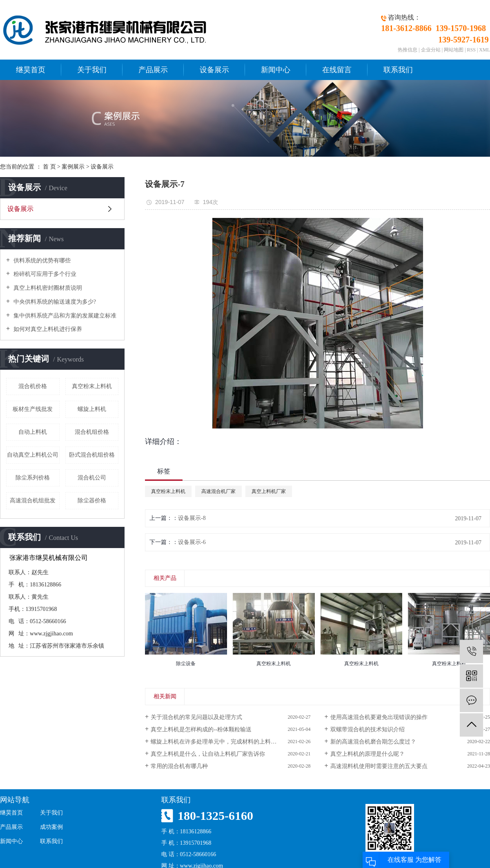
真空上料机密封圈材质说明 (47, 288)
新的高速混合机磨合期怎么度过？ (373, 742)
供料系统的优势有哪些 (41, 261)
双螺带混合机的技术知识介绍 (367, 729)
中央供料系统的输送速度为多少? (54, 302)
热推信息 (408, 50)
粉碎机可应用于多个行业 (44, 274)
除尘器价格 (92, 501)
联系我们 (398, 70)
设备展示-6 (192, 542)
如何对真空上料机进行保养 (47, 329)
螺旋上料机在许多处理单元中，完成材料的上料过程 (216, 742)
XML (484, 50)
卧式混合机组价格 (92, 455)
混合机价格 (33, 386)
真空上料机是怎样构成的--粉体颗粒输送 (201, 729)
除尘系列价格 (33, 478)
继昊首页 (31, 70)
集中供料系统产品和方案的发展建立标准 (64, 316)
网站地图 (454, 50)
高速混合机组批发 (33, 501)
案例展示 (73, 167)
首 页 (49, 167)
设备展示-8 (192, 518)
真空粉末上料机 (92, 386)
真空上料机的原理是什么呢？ (367, 754)
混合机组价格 (92, 432)
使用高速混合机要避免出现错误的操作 (379, 717)
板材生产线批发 (33, 409)
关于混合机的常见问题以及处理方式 (196, 717)
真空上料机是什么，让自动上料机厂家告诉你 (208, 754)
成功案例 (51, 827)
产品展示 (153, 70)
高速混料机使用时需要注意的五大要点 (379, 766)
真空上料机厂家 (269, 491)
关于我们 (92, 70)
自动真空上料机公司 (33, 455)
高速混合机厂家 (218, 491)
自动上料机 (33, 432)
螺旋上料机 (92, 409)
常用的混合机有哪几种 (179, 766)
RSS (471, 50)
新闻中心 (276, 70)
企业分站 (431, 50)
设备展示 (214, 70)
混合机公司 (92, 478)
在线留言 (337, 70)
